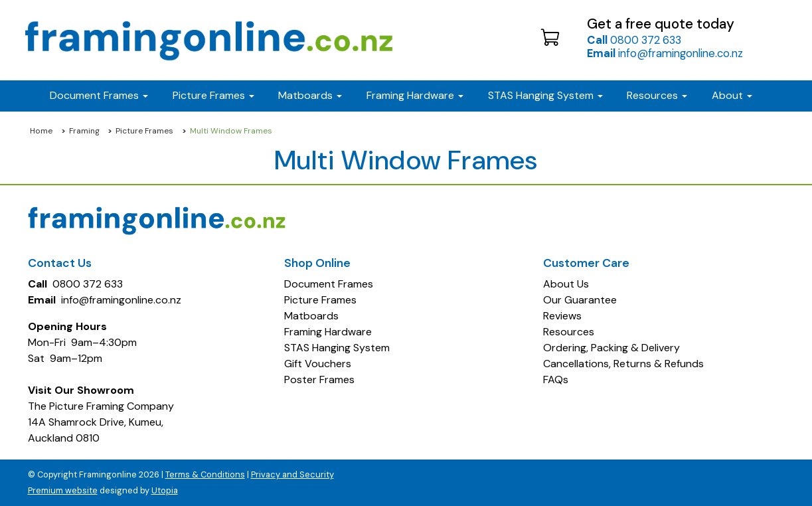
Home (41, 131)
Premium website (63, 490)
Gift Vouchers (318, 364)
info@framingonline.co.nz (665, 53)
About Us (566, 284)
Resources (657, 95)
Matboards (311, 316)
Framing (84, 131)
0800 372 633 (634, 40)
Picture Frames (144, 131)
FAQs (556, 379)
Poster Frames (319, 379)
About (732, 95)
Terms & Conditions (205, 474)
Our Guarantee (580, 300)
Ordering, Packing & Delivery (611, 348)
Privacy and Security (292, 474)
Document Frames (329, 284)
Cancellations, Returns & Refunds (623, 364)
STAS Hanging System (337, 348)
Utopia (165, 490)
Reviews (562, 316)
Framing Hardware (328, 332)
